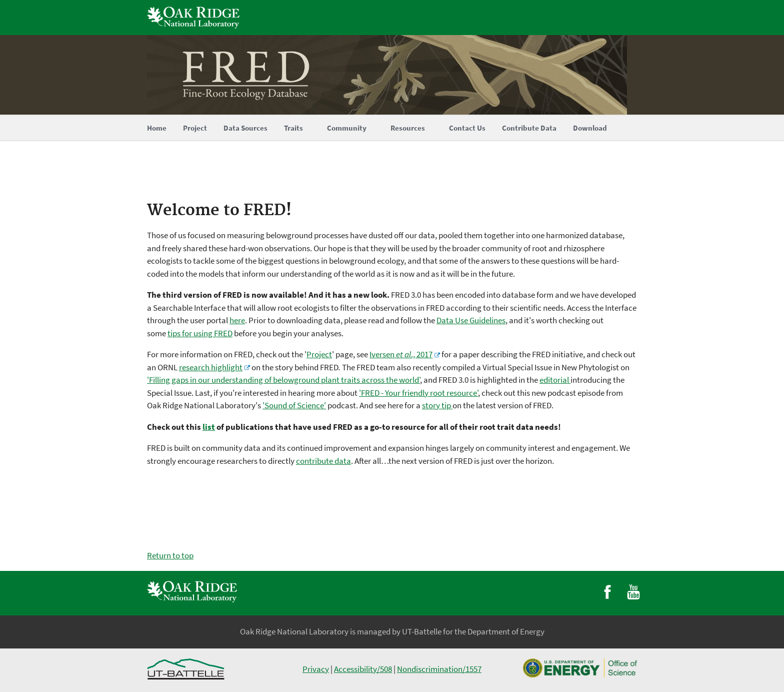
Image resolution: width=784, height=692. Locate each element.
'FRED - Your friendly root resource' (418, 393)
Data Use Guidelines (471, 320)
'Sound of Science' (294, 405)
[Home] (392, 75)
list (209, 427)
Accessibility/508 (363, 669)
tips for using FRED (200, 333)
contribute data (323, 461)
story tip (437, 405)
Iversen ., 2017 (401, 354)
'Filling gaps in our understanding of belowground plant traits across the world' (283, 380)
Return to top (170, 555)
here (237, 320)
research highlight (211, 367)
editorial (555, 380)
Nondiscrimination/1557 (439, 669)
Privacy (316, 669)
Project (319, 354)
